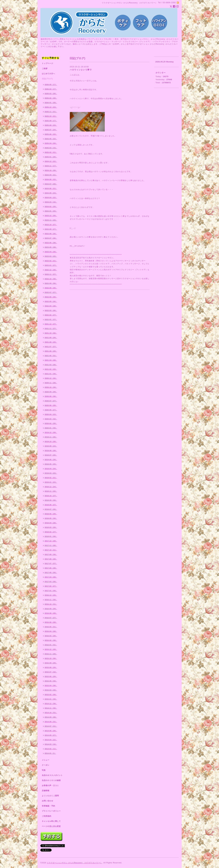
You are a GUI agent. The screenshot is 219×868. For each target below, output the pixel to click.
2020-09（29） (51, 392)
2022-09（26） (51, 283)
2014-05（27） (51, 735)
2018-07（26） (51, 509)
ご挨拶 (45, 69)
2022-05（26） (51, 301)
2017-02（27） (51, 586)
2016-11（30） (51, 600)
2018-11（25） (51, 491)
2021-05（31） (51, 356)
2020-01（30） (51, 428)
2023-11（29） (51, 220)
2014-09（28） (51, 717)
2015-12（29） (51, 649)
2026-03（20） (51, 94)
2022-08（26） (51, 288)
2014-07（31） (51, 726)
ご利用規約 (47, 816)
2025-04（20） (51, 143)
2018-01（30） (51, 536)
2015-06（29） (51, 676)
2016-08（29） (51, 613)
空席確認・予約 (48, 806)
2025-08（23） (51, 125)
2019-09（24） (51, 446)
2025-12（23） (51, 107)
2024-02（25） (51, 207)
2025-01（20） (51, 157)
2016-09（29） (51, 609)
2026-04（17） (51, 89)
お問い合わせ (48, 801)
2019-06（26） (51, 460)
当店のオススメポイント (52, 775)
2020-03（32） (51, 419)
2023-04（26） (51, 252)
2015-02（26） (51, 695)
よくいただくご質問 (50, 796)
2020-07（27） (51, 401)
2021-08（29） (51, 342)
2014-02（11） (51, 749)
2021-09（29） (51, 338)
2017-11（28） (51, 545)
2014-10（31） (51, 713)
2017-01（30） (51, 591)
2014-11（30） (51, 708)
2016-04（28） (51, 631)
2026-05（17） (51, 85)
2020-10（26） (51, 387)
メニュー (46, 760)
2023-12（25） (51, 216)
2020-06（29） (51, 405)
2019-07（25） (51, 455)
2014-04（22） (51, 740)
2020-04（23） (51, 414)
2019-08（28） (51, 451)
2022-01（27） (51, 320)
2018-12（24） (51, 487)
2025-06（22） (51, 134)
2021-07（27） (51, 347)
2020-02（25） (51, 423)
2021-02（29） (51, 369)
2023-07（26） (51, 238)
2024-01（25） (51, 211)
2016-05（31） (51, 627)
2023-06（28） (51, 243)
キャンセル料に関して (51, 821)
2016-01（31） (51, 645)
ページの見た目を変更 (51, 826)
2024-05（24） (51, 193)
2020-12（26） (51, 378)
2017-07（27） (51, 564)
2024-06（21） (51, 188)
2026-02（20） (51, 98)
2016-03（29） (51, 636)
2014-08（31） (51, 722)
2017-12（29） (51, 541)
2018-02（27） (51, 532)
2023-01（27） (51, 265)
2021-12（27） (51, 324)
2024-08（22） (51, 179)
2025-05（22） (51, 139)
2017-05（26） (51, 573)
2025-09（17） (51, 121)
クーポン (46, 765)
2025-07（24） (51, 130)
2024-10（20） (51, 170)
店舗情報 (46, 791)
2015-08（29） (51, 667)
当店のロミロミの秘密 (51, 780)
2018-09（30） (51, 500)
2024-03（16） (51, 202)
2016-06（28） (51, 622)
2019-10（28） (51, 442)
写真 (44, 770)
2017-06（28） (51, 568)
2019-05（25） (51, 464)
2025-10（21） (51, 116)
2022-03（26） (51, 310)
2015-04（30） (51, 686)
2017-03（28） (51, 582)
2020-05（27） (51, 410)
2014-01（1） (50, 753)
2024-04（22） (51, 198)
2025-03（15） (51, 148)
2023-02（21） (51, 261)
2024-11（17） (51, 166)
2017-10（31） (51, 550)
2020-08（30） (51, 396)
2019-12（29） (51, 432)
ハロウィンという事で (81, 70)
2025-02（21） (51, 152)
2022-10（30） (51, 279)
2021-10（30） (51, 333)
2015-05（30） (51, 681)
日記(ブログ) (47, 79)
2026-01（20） (51, 103)
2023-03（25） (51, 256)
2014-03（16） (51, 744)
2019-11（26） (51, 437)
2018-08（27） (51, 505)
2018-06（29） (51, 514)
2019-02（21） (51, 478)
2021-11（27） (51, 329)
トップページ (48, 63)
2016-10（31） (51, 604)
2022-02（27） (51, 315)
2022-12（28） (51, 270)
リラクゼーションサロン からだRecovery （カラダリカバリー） (74, 863)
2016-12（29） (51, 595)
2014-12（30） (51, 704)
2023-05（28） (51, 247)
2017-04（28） (51, 577)
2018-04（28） (51, 523)
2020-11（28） (51, 383)
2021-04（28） (51, 360)
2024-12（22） (51, 161)
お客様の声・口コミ (50, 785)
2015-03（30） (51, 690)
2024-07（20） (51, 184)
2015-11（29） (51, 654)
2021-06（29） (51, 351)
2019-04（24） (51, 469)
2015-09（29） (51, 663)
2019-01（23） (51, 482)
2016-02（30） (51, 640)
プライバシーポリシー (51, 811)
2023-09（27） (51, 229)
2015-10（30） (51, 658)
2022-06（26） (51, 297)
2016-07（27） (51, 618)
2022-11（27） (51, 274)
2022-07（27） (51, 292)
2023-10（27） (51, 225)
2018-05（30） (51, 518)
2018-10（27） (51, 496)
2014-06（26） (51, 731)
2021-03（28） (51, 365)
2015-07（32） (51, 672)
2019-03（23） (51, 473)
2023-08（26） (51, 234)
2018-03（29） (51, 527)
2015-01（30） (51, 699)
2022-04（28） (51, 306)
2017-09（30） (51, 554)
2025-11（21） (51, 112)
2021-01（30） (51, 374)
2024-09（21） (51, 175)
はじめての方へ (48, 74)
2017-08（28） (51, 559)
